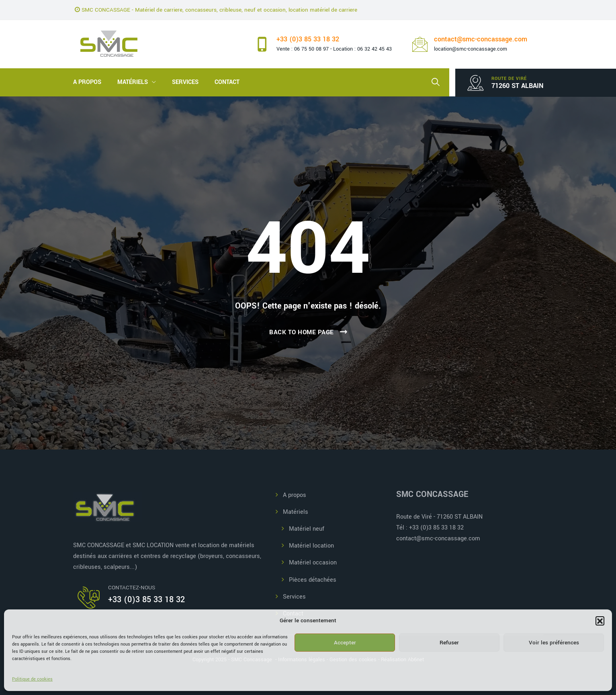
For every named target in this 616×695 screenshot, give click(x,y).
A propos (87, 82)
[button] (600, 621)
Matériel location (311, 546)
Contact (227, 82)
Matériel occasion (313, 563)
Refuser (449, 643)
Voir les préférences (554, 643)
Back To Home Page (302, 332)
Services (185, 82)
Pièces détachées (313, 580)
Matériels (133, 82)
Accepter (345, 643)
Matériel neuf (307, 529)
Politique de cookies (32, 679)
